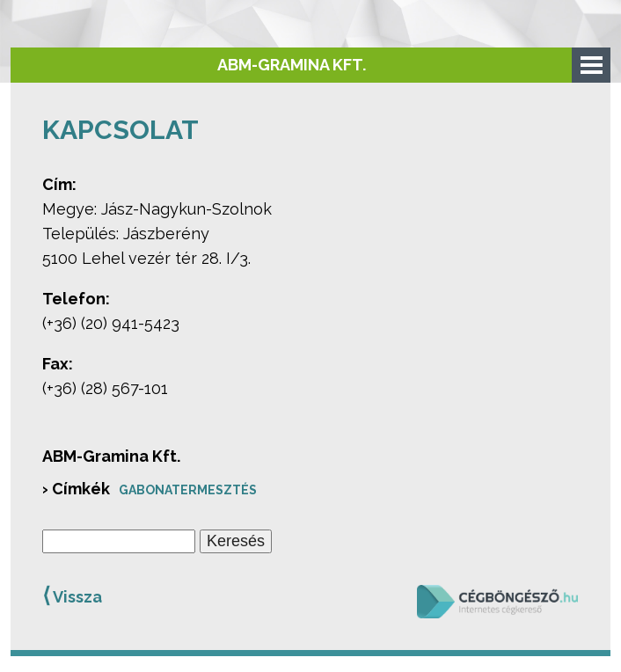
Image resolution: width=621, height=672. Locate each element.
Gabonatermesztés (188, 490)
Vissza (72, 595)
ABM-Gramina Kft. (292, 65)
